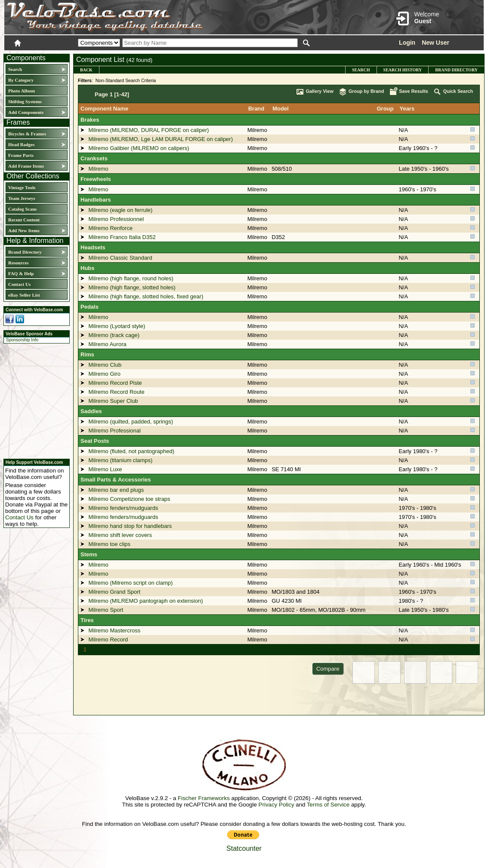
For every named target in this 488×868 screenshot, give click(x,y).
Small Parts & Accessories (116, 480)
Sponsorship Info (22, 340)
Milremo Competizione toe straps (130, 499)
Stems (89, 554)
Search (15, 69)
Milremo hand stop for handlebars (130, 526)
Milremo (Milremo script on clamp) (131, 583)
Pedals (90, 307)
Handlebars (96, 200)
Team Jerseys (22, 198)
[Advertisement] (34, 400)
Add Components (26, 112)
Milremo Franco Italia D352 (122, 237)
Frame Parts (21, 155)
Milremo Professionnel (116, 219)
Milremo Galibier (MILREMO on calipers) (139, 148)
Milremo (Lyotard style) (117, 326)
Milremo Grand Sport (115, 592)
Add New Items (24, 230)
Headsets (93, 247)
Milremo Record (108, 639)
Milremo (257, 130)
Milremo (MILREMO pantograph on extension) (146, 601)
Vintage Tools (22, 187)
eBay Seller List (24, 295)
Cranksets (94, 158)
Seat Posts (95, 441)
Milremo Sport (106, 610)
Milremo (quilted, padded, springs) (131, 422)
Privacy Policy (276, 805)
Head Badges (21, 144)
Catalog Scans (22, 209)
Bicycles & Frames (28, 134)
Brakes (90, 120)
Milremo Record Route (117, 392)
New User (435, 43)
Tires (87, 620)
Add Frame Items (26, 166)
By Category (21, 80)
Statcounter (244, 848)
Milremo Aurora (108, 344)
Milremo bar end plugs (116, 490)
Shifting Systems (25, 101)
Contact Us (19, 284)
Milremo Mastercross (115, 630)
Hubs (88, 268)
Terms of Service (328, 805)
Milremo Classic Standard (120, 258)
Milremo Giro (105, 374)
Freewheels (96, 179)
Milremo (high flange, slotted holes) (132, 287)
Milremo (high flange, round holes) (131, 278)
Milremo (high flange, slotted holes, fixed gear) (146, 296)
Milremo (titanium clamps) (121, 460)
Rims (87, 354)
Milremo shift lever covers (120, 535)
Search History (403, 70)
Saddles (91, 411)
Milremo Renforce (111, 228)
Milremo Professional (115, 431)
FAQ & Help (21, 273)
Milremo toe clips (110, 544)
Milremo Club (105, 365)
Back (86, 70)
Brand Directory (25, 252)
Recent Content (24, 220)
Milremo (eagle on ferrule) (121, 210)
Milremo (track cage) (114, 335)
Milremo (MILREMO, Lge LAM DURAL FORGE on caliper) (161, 139)
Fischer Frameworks (204, 798)
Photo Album (22, 91)
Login (407, 43)
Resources (18, 263)
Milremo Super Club (113, 401)
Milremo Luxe (105, 469)
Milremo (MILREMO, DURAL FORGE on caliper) (149, 130)
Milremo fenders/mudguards (124, 508)
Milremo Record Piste (115, 383)
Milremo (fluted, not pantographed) (131, 451)
